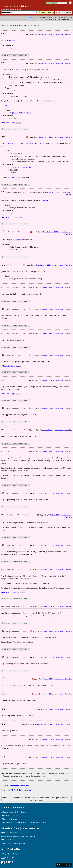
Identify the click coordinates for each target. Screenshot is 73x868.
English (64, 3)
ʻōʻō (31, 101)
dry (13, 41)
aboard (31, 143)
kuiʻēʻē (29, 113)
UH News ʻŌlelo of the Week (12, 833)
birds (18, 394)
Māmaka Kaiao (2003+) (50, 193)
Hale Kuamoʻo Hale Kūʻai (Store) (13, 843)
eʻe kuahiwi (15, 167)
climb (10, 143)
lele (12, 213)
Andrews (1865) (46, 287)
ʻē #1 (17, 70)
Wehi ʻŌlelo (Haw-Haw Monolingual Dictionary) (18, 836)
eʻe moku (23, 167)
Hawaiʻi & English (51, 3)
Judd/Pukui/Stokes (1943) (43, 724)
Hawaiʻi (59, 3)
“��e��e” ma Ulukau (19, 785)
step (3, 146)
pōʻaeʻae (15, 113)
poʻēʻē (21, 113)
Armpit (8, 105)
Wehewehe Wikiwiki (15, 6)
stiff (10, 41)
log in (48, 200)
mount (18, 143)
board (37, 143)
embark (43, 143)
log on (43, 200)
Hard (6, 41)
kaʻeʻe (13, 48)
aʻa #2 (12, 177)
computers (19, 218)
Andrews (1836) (46, 739)
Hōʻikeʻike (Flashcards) (10, 840)
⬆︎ (64, 865)
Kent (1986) (47, 679)
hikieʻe (30, 167)
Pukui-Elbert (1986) (45, 34)
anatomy (18, 123)
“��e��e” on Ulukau (21, 790)
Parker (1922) (47, 493)
